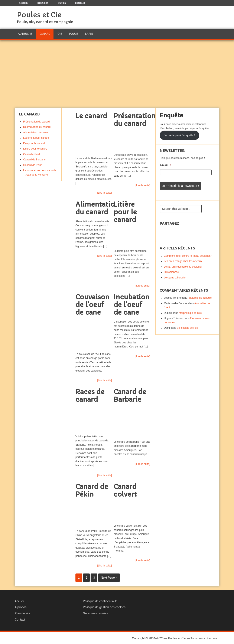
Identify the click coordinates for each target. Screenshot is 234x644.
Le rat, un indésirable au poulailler (183, 265)
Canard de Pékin (92, 490)
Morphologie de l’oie (190, 311)
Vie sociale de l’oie (187, 326)
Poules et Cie (39, 15)
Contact (20, 618)
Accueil (19, 600)
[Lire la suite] (104, 192)
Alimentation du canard (97, 207)
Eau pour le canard (34, 142)
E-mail (165, 165)
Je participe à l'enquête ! (179, 134)
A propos (21, 606)
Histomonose (171, 270)
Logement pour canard (36, 137)
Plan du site (22, 612)
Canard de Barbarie (130, 395)
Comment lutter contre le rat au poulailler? (188, 254)
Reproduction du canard (37, 126)
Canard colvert (125, 490)
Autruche (25, 33)
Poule (73, 33)
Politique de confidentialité (100, 600)
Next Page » (109, 576)
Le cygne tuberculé (175, 276)
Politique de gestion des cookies (104, 606)
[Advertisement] (117, 73)
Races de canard (90, 395)
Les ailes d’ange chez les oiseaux (183, 259)
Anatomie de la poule (200, 296)
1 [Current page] (79, 576)
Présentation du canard (135, 119)
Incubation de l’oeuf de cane (131, 304)
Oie (60, 33)
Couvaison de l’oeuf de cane (92, 304)
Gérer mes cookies (95, 612)
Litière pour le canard (125, 211)
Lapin (89, 33)
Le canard (91, 115)
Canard (45, 33)
